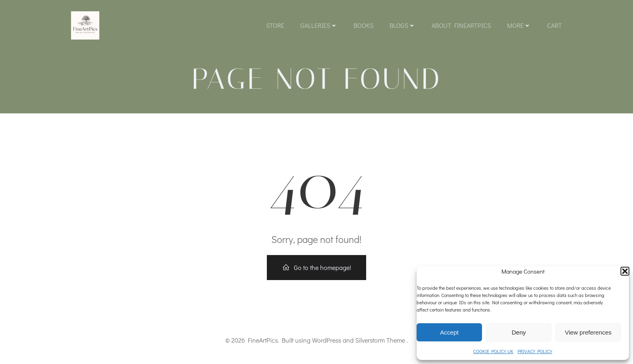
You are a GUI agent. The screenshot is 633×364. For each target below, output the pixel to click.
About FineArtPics (461, 25)
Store (275, 25)
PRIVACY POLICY (535, 351)
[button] (625, 271)
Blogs (402, 25)
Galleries (319, 25)
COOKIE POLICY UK (493, 351)
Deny (519, 332)
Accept (449, 332)
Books (364, 25)
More (519, 25)
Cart (554, 25)
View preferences (588, 332)
